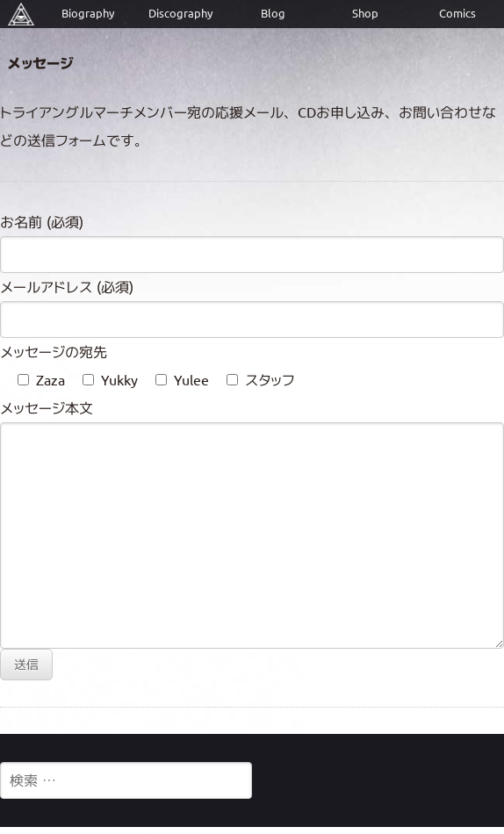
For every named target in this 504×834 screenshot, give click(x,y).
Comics (457, 14)
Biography (88, 14)
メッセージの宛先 (54, 352)
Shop (365, 14)
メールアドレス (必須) (67, 287)
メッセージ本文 (47, 408)
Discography (180, 14)
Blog (273, 14)
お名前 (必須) (42, 222)
